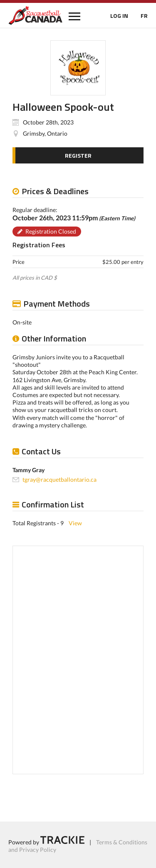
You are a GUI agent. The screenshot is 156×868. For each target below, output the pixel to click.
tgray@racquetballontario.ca (59, 479)
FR (144, 16)
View (75, 523)
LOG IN (119, 16)
